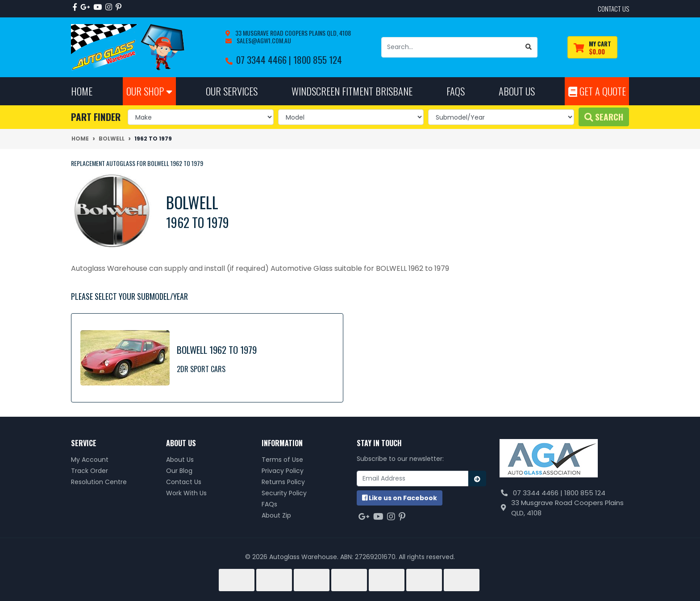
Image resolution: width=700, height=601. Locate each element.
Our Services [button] (232, 91)
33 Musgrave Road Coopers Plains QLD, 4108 (292, 33)
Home (82, 91)
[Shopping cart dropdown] (592, 48)
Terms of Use (282, 460)
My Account (90, 460)
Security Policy (284, 493)
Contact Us (184, 482)
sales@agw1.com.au (263, 40)
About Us (180, 460)
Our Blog (179, 471)
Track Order (90, 471)
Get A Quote (597, 91)
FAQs (269, 504)
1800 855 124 (318, 60)
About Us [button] (517, 91)
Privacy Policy (283, 471)
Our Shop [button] (149, 91)
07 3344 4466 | (265, 60)
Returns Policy (283, 482)
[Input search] (451, 47)
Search (604, 117)
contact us (613, 8)
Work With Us (186, 493)
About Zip (276, 515)
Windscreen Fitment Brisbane (352, 91)
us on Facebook (400, 498)
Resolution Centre (99, 482)
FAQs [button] (456, 91)
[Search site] (529, 47)
